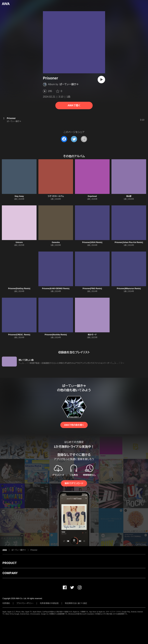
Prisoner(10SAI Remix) (92, 242)
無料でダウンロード (74, 483)
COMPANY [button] (10, 573)
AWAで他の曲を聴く (74, 425)
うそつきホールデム (56, 196)
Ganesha (56, 242)
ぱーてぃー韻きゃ (69, 84)
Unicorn (19, 242)
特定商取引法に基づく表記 (76, 603)
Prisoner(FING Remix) (92, 289)
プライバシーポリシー (25, 603)
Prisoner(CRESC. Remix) (19, 335)
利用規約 (6, 603)
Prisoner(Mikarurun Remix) (129, 289)
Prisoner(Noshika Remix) (56, 335)
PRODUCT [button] (10, 563)
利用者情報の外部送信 (49, 603)
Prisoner (34, 550)
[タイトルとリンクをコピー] (84, 139)
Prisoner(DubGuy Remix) (19, 289)
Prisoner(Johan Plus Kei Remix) (129, 242)
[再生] (101, 80)
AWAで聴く (74, 105)
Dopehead (92, 196)
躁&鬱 (129, 196)
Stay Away (19, 196)
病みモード (92, 335)
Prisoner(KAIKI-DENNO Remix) (56, 289)
